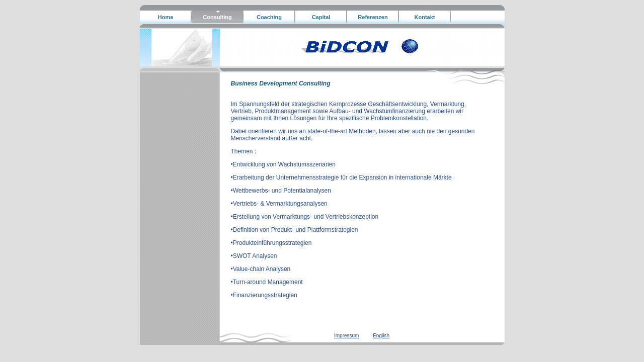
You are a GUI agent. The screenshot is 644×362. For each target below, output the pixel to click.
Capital (321, 17)
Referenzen (373, 17)
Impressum (346, 336)
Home (166, 17)
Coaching (269, 17)
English (381, 336)
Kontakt (425, 17)
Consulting (217, 17)
